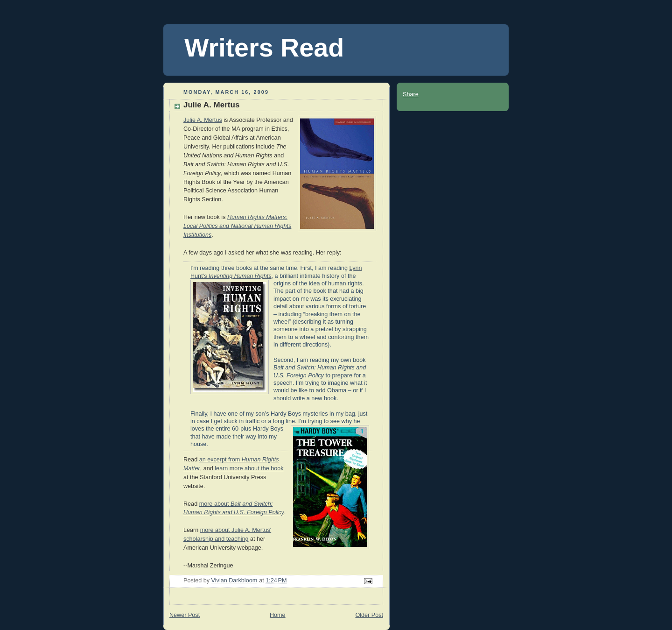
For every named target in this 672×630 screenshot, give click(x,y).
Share (411, 94)
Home (278, 615)
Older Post (369, 615)
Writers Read (264, 48)
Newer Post (185, 615)
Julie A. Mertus (203, 120)
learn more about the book (249, 468)
